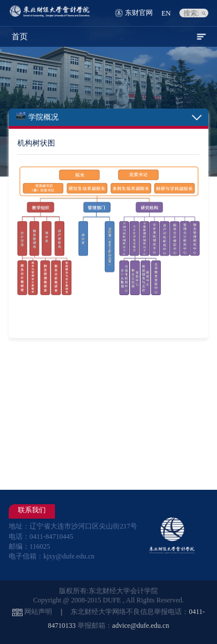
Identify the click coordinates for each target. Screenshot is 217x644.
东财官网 (139, 13)
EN (166, 13)
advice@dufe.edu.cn (141, 626)
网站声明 (38, 612)
